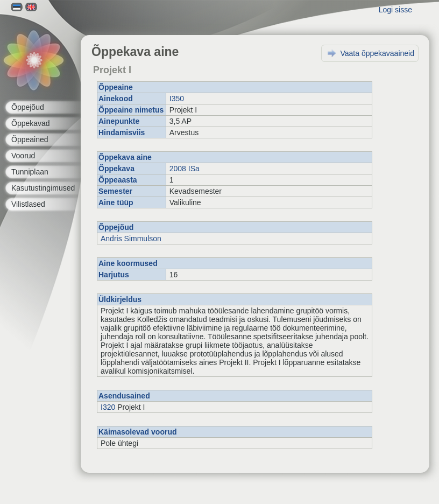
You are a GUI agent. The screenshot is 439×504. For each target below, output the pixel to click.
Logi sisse (395, 10)
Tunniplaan (30, 172)
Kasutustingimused (43, 188)
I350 (177, 99)
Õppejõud (28, 107)
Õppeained (30, 139)
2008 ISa (185, 169)
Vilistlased (28, 204)
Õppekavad (31, 123)
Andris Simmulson (131, 239)
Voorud (23, 156)
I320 (108, 407)
